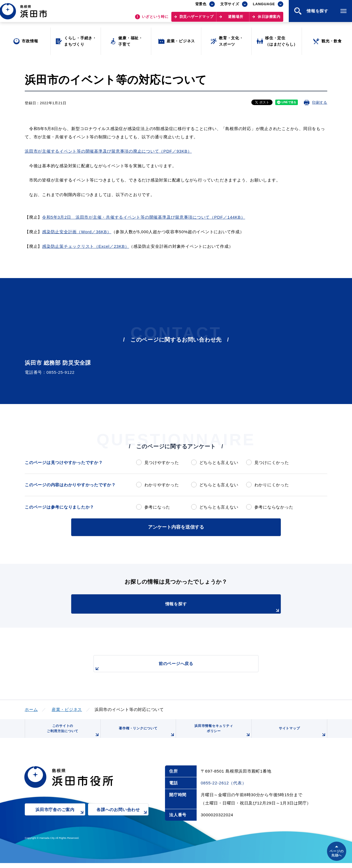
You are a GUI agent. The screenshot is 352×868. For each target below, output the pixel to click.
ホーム (31, 708)
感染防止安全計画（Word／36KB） (77, 232)
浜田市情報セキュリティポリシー (221, 733)
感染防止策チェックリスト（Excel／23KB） (86, 246)
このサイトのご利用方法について (72, 733)
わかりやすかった (162, 485)
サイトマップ (302, 735)
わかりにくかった (272, 485)
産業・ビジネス (67, 708)
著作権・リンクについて (145, 735)
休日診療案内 (269, 19)
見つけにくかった (272, 462)
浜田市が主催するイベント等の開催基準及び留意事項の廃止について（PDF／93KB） (108, 151)
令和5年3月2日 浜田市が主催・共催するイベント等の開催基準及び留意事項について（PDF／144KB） (144, 217)
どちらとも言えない (219, 462)
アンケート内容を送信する (176, 527)
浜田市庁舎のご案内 (60, 818)
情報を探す (190, 606)
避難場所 (236, 19)
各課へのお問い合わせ (123, 818)
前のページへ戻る (170, 665)
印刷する (320, 102)
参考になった (157, 507)
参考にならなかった (274, 507)
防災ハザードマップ (197, 19)
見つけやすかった (162, 462)
